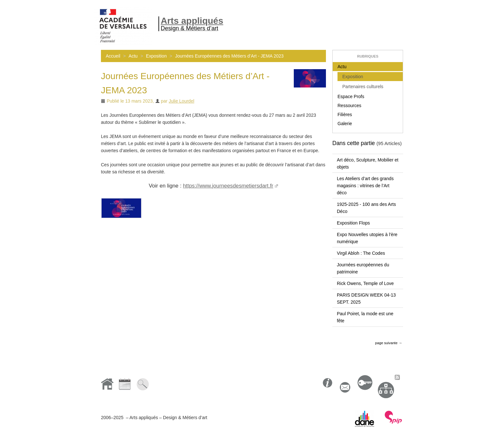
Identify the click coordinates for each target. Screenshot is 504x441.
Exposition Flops (353, 223)
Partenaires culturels (363, 87)
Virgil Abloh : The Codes (361, 253)
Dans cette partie (354, 143)
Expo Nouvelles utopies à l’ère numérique (367, 238)
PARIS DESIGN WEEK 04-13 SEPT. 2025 (366, 299)
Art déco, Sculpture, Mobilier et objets (368, 163)
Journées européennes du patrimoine (363, 268)
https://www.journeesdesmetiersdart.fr (228, 186)
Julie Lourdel (181, 101)
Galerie (345, 124)
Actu (133, 56)
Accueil (113, 56)
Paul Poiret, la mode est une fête (365, 317)
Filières (345, 115)
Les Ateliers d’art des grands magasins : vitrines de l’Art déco (365, 186)
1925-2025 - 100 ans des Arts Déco (366, 208)
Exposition (156, 56)
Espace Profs (351, 96)
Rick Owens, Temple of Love (365, 283)
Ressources (349, 106)
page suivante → (389, 343)
